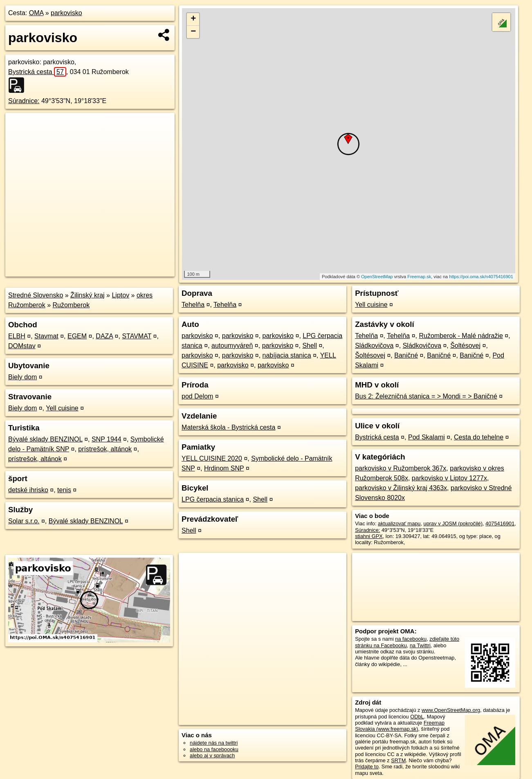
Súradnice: (24, 101)
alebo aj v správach (212, 755)
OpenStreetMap (377, 277)
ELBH (17, 336)
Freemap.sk (419, 277)
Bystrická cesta (37, 72)
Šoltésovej (465, 346)
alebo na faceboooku (214, 749)
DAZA (104, 336)
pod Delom (197, 396)
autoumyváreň (232, 346)
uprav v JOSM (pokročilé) (453, 523)
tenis (64, 490)
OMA (36, 13)
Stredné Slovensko (36, 295)
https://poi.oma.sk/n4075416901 (481, 277)
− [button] (193, 32)
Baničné (406, 355)
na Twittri (420, 645)
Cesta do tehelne (479, 437)
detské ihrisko (28, 490)
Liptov (120, 295)
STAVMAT (137, 336)
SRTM (398, 760)
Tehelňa (193, 305)
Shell (310, 346)
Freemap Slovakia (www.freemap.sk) (400, 726)
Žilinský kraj (88, 295)
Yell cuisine (62, 408)
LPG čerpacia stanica (213, 499)
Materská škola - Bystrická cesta (228, 427)
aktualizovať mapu (399, 523)
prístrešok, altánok (105, 449)
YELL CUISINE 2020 (212, 458)
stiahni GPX (369, 536)
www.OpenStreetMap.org (451, 710)
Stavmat (46, 336)
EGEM (77, 336)
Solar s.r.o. (24, 521)
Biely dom (22, 377)
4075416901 (500, 523)
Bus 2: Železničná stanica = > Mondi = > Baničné (426, 396)
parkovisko (66, 13)
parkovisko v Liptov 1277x (449, 478)
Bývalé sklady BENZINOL (45, 439)
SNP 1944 (107, 439)
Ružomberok (71, 305)
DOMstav (22, 346)
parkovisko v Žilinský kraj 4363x (401, 488)
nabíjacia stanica (287, 355)
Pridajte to (367, 767)
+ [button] (193, 19)
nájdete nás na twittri (214, 743)
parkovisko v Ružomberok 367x (401, 468)
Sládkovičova (374, 346)
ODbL (417, 717)
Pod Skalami (426, 437)
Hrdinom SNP (224, 468)
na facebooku (411, 639)
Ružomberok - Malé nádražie (461, 336)
